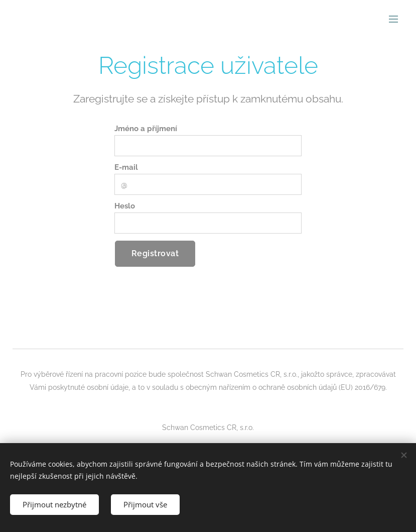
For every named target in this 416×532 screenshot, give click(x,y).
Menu (393, 19)
